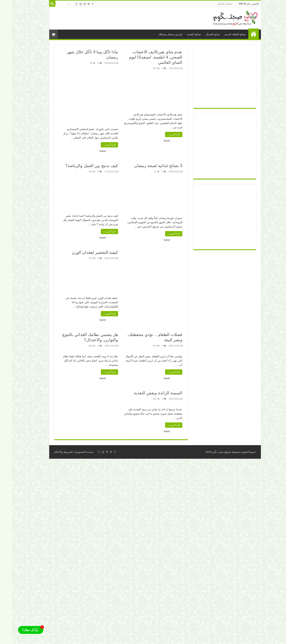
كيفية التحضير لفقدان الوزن (83, 252)
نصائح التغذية (182, 34)
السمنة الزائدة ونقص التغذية (146, 393)
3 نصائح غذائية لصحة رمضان (146, 166)
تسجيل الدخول (213, 4)
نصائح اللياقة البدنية (223, 34)
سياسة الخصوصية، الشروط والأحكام (62, 452)
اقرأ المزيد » (162, 134)
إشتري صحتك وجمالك (158, 34)
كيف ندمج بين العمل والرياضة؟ (80, 166)
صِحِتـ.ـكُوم (206, 452)
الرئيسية (242, 34)
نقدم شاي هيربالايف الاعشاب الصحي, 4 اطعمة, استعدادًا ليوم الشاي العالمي (144, 57)
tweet (155, 141)
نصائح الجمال (201, 34)
